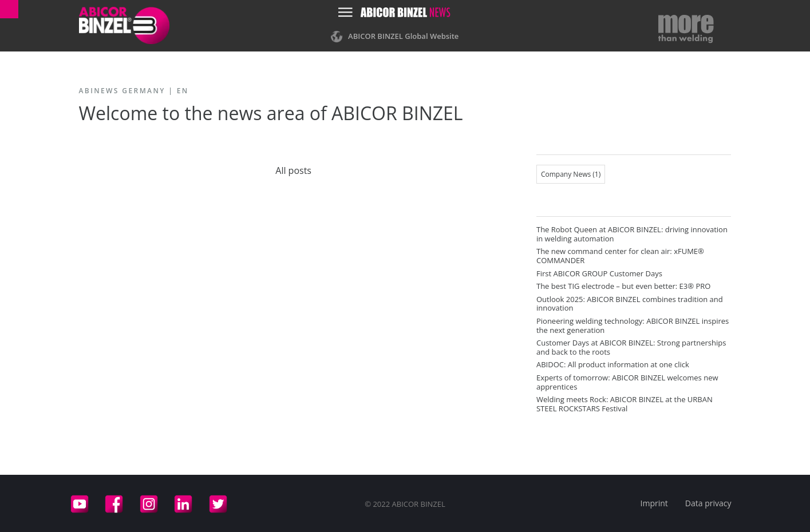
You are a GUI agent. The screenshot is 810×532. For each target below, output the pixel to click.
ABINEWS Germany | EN (134, 91)
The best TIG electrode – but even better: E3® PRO (623, 286)
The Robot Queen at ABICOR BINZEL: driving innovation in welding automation (632, 234)
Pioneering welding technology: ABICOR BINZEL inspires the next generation (633, 325)
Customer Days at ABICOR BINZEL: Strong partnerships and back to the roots (631, 347)
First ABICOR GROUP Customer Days (599, 273)
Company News (571, 174)
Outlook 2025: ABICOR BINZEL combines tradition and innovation (630, 304)
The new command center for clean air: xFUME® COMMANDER (620, 256)
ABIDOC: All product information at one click (613, 364)
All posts (293, 170)
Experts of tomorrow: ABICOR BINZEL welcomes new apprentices (627, 382)
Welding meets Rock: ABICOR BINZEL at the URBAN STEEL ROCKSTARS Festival (625, 404)
